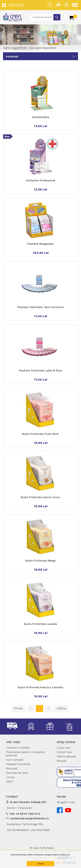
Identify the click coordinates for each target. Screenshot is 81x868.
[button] (14, 5)
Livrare (10, 777)
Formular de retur (17, 773)
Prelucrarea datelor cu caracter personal (26, 754)
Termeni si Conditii (18, 748)
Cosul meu (64, 748)
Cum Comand (15, 760)
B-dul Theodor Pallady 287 (28, 802)
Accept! (40, 864)
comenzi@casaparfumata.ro (29, 818)
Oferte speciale (67, 756)
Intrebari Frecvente (18, 764)
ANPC (10, 782)
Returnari (12, 769)
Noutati (62, 761)
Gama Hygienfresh (15, 48)
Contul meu (64, 752)
